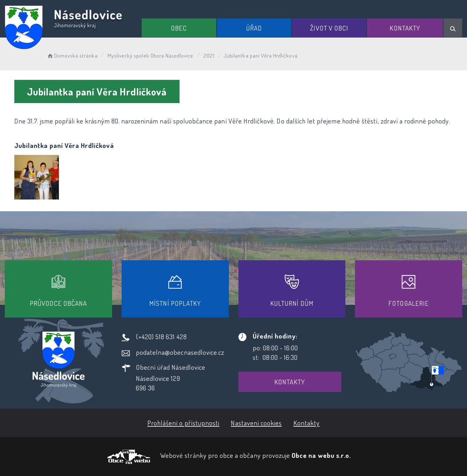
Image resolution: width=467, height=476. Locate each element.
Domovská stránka (72, 56)
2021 (209, 56)
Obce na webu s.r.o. (321, 455)
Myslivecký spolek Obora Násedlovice (151, 56)
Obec (179, 28)
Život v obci (329, 28)
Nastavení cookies (256, 423)
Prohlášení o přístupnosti (183, 423)
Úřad (254, 28)
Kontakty (405, 28)
